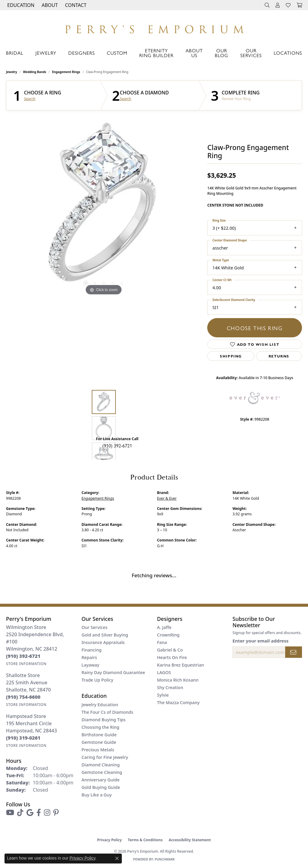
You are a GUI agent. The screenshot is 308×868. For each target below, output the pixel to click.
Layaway (90, 665)
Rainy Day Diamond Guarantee (113, 672)
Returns (279, 356)
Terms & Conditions (145, 840)
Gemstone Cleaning (102, 772)
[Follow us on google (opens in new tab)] (30, 813)
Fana (162, 642)
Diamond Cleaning (101, 765)
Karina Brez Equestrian (180, 665)
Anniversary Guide (101, 780)
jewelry (12, 72)
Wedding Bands (35, 72)
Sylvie (163, 695)
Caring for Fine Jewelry (105, 757)
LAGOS (164, 672)
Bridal (15, 53)
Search (30, 99)
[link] (75, 5)
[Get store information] (26, 664)
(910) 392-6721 (117, 445)
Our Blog (222, 53)
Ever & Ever (167, 498)
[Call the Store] (23, 656)
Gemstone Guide (99, 742)
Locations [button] (288, 53)
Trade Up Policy (97, 680)
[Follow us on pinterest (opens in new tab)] (56, 813)
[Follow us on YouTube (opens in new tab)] (10, 813)
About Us (194, 53)
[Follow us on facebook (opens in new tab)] (39, 813)
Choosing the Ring (100, 727)
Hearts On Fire (172, 657)
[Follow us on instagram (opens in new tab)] (47, 813)
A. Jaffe (164, 627)
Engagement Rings (66, 72)
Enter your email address (260, 641)
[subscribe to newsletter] (294, 652)
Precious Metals (98, 750)
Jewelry (46, 53)
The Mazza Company (178, 702)
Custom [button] (117, 53)
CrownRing (168, 635)
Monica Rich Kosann (178, 680)
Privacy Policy (109, 840)
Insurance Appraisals (103, 642)
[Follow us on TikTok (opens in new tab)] (20, 813)
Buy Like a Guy (97, 795)
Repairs (89, 657)
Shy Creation (170, 687)
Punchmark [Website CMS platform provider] (165, 859)
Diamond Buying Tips (103, 720)
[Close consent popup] (117, 858)
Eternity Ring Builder (156, 53)
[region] (104, 207)
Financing (92, 650)
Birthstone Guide (99, 735)
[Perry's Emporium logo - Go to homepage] (154, 28)
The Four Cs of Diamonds (107, 712)
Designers (82, 53)
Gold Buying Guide (101, 787)
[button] (20, 5)
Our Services (251, 53)
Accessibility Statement (190, 840)
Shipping (231, 356)
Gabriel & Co (170, 650)
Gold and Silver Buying (105, 635)
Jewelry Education (100, 705)
